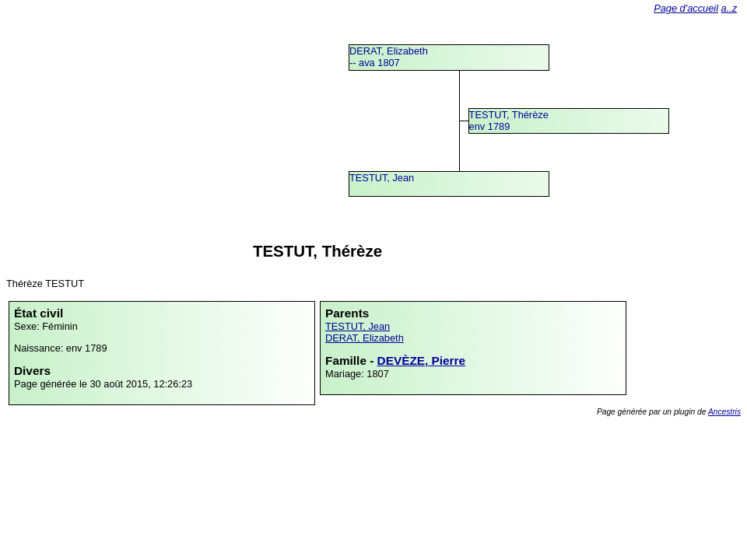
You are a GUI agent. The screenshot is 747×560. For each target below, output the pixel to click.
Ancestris (724, 412)
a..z (729, 8)
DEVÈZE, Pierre (422, 360)
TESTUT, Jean (382, 178)
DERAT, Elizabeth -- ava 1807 (389, 57)
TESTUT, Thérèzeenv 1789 (509, 121)
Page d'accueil (686, 8)
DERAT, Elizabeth (365, 338)
